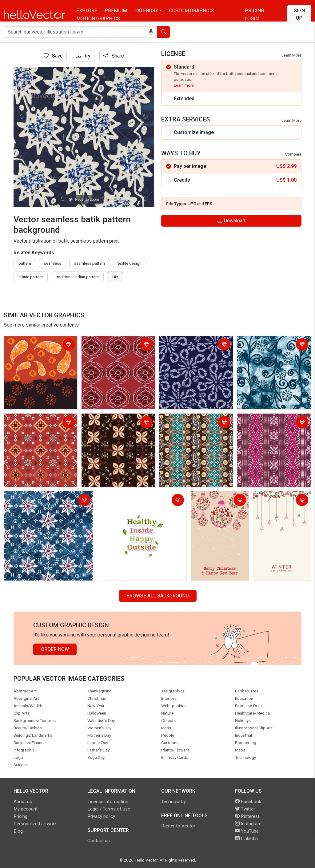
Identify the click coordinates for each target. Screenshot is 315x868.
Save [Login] (53, 56)
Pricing (254, 11)
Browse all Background (158, 596)
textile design (130, 263)
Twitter (245, 809)
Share (114, 56)
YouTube (247, 831)
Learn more (184, 85)
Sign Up (299, 14)
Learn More (291, 55)
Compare (293, 154)
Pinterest (247, 816)
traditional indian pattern (77, 277)
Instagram (248, 824)
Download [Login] (231, 221)
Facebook (248, 802)
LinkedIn (246, 838)
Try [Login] (83, 56)
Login (252, 19)
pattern (25, 263)
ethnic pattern (31, 277)
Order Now (55, 649)
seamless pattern (90, 263)
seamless (53, 263)
